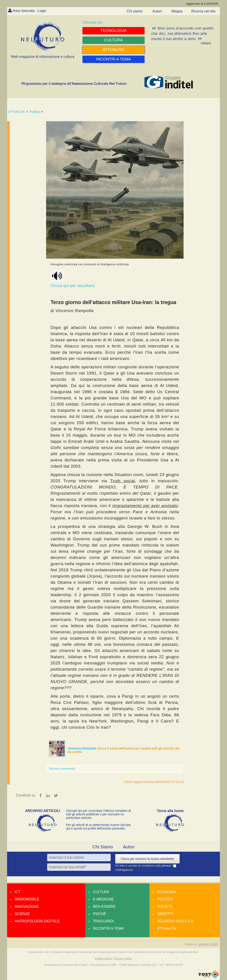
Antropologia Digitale (37, 921)
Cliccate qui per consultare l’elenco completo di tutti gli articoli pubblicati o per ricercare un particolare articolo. (98, 814)
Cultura (101, 892)
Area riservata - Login (29, 11)
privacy (167, 866)
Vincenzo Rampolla (82, 748)
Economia (167, 892)
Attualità (166, 928)
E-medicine (103, 899)
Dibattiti (165, 914)
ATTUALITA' (17, 112)
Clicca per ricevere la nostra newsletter (147, 859)
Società (165, 907)
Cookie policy (104, 959)
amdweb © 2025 (208, 944)
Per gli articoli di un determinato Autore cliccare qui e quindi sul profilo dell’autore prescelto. (98, 827)
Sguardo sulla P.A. (176, 921)
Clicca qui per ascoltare (73, 279)
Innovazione (27, 907)
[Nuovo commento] (62, 769)
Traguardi (103, 921)
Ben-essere (104, 907)
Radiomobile (27, 899)
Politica (35, 112)
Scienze (22, 914)
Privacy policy (123, 959)
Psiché (100, 914)
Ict (18, 892)
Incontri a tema (108, 928)
